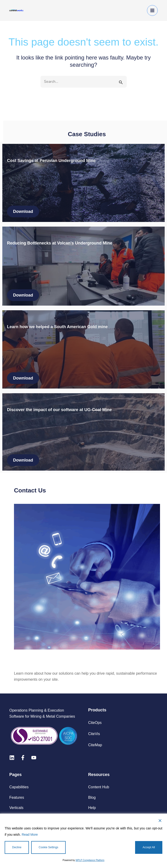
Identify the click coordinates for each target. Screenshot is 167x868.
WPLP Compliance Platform (90, 860)
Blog (92, 797)
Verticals (16, 808)
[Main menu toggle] (152, 10)
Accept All (149, 847)
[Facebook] (23, 758)
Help (92, 808)
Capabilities (19, 787)
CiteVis (94, 734)
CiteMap (95, 745)
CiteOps (95, 723)
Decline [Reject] (17, 847)
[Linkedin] (12, 758)
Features (17, 797)
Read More (30, 835)
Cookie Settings (48, 847)
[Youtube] (34, 758)
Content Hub (99, 787)
